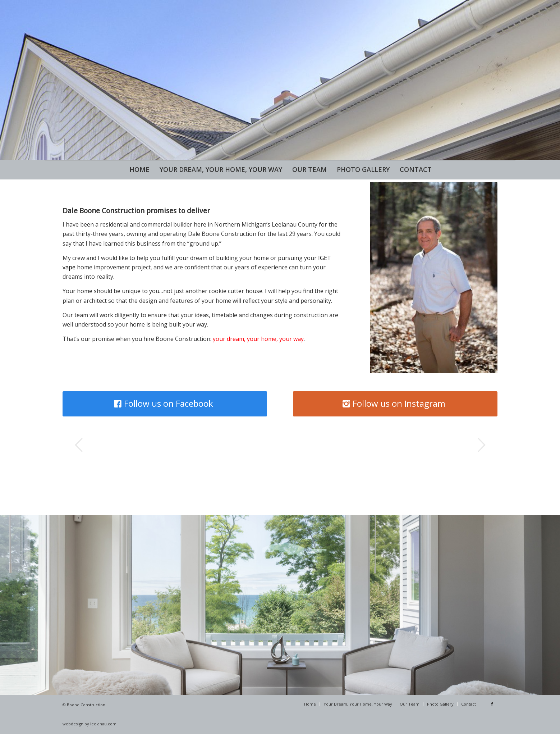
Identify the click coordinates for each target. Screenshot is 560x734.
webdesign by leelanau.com (89, 724)
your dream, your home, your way (258, 339)
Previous (79, 445)
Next (481, 445)
